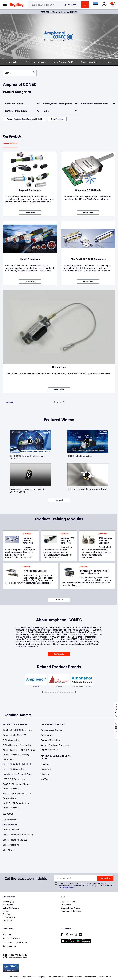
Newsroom (7, 920)
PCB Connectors (11, 825)
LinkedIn (45, 774)
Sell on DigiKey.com (11, 908)
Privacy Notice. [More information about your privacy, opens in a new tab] (100, 969)
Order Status (66, 905)
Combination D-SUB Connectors (18, 730)
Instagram (46, 769)
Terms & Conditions (82, 969)
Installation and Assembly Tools (17, 774)
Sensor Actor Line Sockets (15, 840)
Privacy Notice (68, 888)
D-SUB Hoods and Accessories (17, 745)
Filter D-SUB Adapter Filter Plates (18, 764)
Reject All (76, 975)
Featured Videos (12, 62)
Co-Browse (9, 947)
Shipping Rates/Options (70, 908)
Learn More (30, 213)
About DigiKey (9, 902)
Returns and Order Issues (71, 911)
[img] (17, 5)
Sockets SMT (9, 850)
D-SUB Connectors (11, 740)
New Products (57, 119)
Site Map (6, 914)
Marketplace (8, 905)
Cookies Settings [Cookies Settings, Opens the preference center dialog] (35, 975)
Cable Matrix (47, 735)
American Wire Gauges (51, 730)
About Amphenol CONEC (64, 62)
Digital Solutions (10, 917)
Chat (7, 935)
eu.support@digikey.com (15, 943)
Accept (56, 975)
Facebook (45, 764)
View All (10, 403)
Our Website (59, 654)
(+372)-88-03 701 (12, 939)
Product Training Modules (36, 62)
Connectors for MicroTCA (15, 735)
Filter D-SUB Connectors (14, 769)
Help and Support (68, 902)
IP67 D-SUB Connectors (14, 779)
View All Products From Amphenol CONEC (24, 119)
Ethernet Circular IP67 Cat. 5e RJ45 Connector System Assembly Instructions (19, 755)
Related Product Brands (90, 62)
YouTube (45, 779)
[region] (59, 969)
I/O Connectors (10, 820)
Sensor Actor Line (11, 845)
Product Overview (11, 830)
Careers (6, 911)
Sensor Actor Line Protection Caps (19, 835)
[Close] (113, 964)
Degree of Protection (50, 740)
